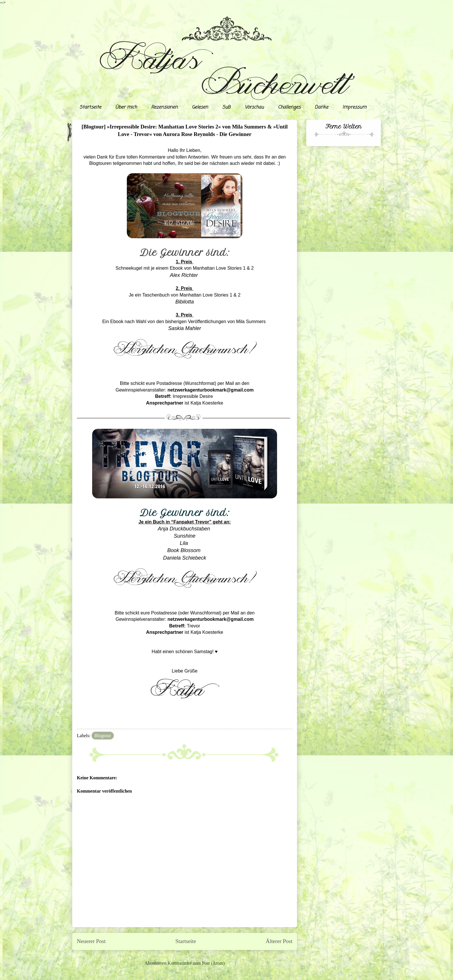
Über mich (126, 107)
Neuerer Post (91, 941)
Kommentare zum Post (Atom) (196, 963)
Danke (321, 107)
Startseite (90, 107)
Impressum (354, 107)
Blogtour (103, 736)
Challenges (289, 107)
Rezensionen (164, 107)
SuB (226, 107)
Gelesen (200, 107)
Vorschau (254, 107)
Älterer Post (279, 941)
